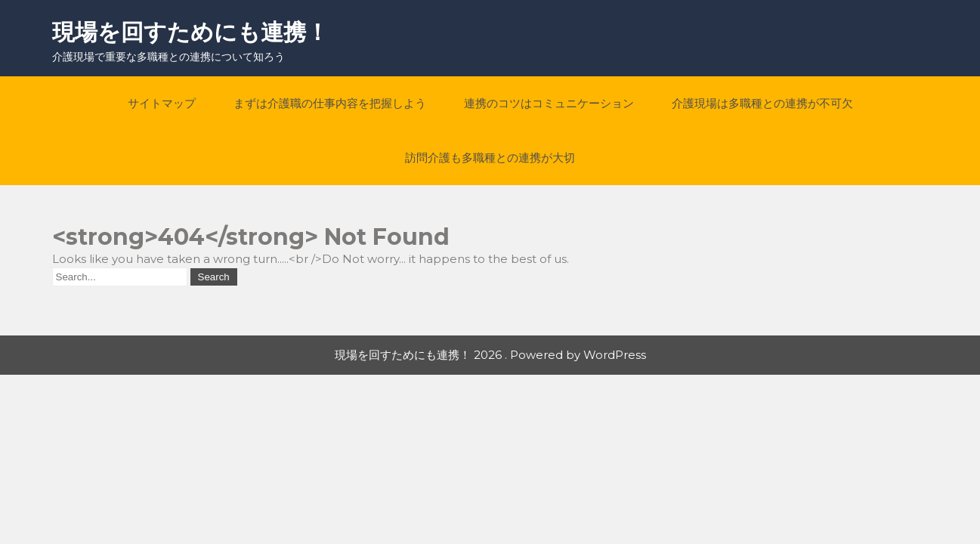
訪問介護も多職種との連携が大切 (490, 158)
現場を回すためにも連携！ (190, 32)
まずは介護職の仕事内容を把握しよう (330, 103)
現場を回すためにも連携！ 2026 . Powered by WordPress (490, 355)
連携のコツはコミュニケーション (549, 103)
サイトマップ (162, 103)
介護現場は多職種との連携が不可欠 (762, 103)
